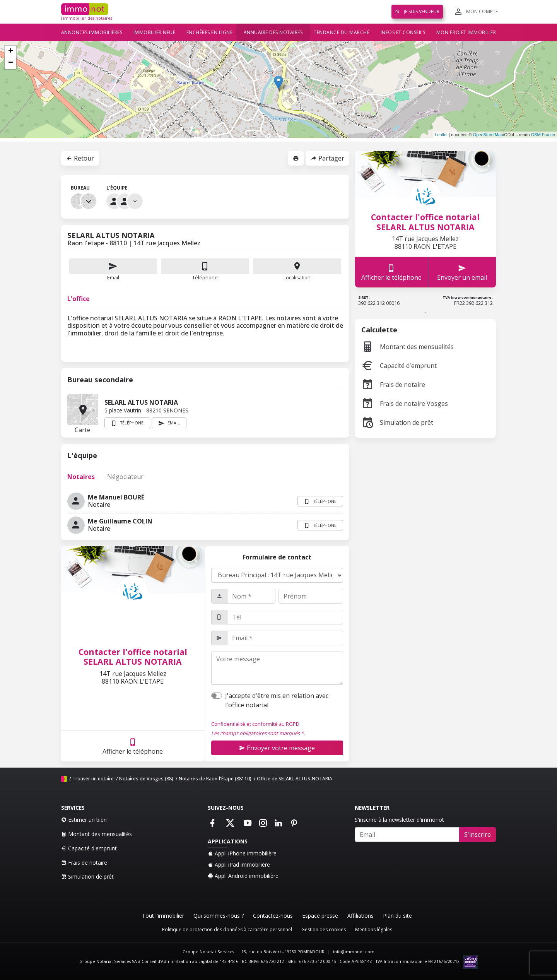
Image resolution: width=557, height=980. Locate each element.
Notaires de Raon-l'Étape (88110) (215, 779)
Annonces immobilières (92, 32)
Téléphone (205, 277)
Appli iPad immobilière (239, 865)
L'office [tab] (79, 299)
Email (113, 270)
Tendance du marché (342, 32)
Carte (83, 410)
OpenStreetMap (488, 135)
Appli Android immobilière (243, 876)
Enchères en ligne (210, 32)
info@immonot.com (354, 952)
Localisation (297, 270)
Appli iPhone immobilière (242, 853)
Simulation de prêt (397, 422)
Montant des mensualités (407, 347)
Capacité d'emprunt (399, 366)
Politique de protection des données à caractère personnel (227, 930)
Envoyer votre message (277, 748)
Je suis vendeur (417, 11)
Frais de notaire (393, 385)
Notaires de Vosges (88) (146, 779)
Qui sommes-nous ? (219, 916)
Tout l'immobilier (163, 916)
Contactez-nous (273, 916)
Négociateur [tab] (125, 477)
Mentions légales (374, 930)
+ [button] (11, 51)
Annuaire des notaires (273, 32)
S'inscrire (478, 835)
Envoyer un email (462, 272)
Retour (80, 158)
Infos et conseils (403, 32)
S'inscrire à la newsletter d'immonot (399, 820)
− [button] (11, 63)
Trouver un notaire (93, 779)
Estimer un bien (84, 820)
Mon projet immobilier (466, 32)
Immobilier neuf (155, 32)
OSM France (543, 135)
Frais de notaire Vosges (405, 404)
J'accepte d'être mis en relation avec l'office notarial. (277, 700)
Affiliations (361, 916)
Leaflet (441, 135)
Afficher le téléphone (133, 746)
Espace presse (320, 916)
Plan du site (397, 916)
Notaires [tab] (81, 477)
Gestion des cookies (324, 930)
